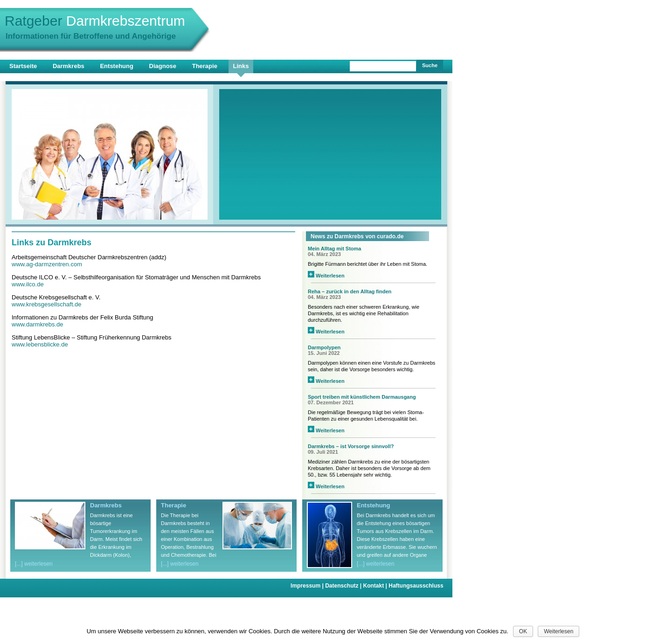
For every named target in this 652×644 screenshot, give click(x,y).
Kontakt (376, 586)
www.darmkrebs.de (38, 324)
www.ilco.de (28, 284)
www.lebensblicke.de (40, 344)
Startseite (23, 66)
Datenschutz (344, 586)
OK (523, 631)
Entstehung (117, 66)
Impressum (308, 586)
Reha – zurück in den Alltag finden (350, 291)
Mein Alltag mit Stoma (335, 249)
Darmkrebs (69, 66)
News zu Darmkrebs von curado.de (357, 236)
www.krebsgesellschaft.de (47, 304)
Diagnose (163, 66)
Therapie (205, 66)
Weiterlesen (326, 276)
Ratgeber (95, 21)
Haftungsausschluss (416, 586)
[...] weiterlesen (34, 564)
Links (241, 66)
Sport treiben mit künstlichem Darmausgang (362, 397)
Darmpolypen (324, 347)
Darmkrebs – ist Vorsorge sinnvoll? (351, 446)
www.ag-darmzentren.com (47, 264)
